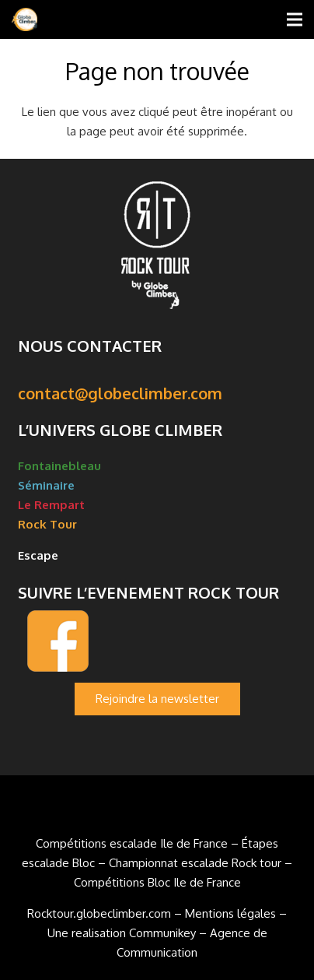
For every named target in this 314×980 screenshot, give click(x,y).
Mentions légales (232, 913)
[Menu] (295, 19)
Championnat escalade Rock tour (195, 863)
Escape (40, 555)
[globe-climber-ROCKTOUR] (24, 19)
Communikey (162, 933)
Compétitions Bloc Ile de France (157, 882)
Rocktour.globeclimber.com (99, 913)
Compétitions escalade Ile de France (132, 843)
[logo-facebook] (157, 641)
